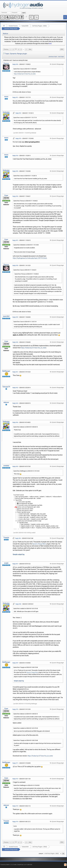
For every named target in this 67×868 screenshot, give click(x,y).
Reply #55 (15, 171)
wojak (6, 563)
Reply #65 (15, 466)
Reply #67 (15, 564)
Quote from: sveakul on (26, 609)
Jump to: (41, 853)
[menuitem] (6, 49)
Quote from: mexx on (25, 118)
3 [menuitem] (16, 49)
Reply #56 (15, 196)
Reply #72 (15, 779)
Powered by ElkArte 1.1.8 (6, 865)
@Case (15, 542)
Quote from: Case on (25, 69)
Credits (15, 865)
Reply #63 (15, 403)
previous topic (53, 57)
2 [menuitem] (13, 49)
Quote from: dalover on (26, 427)
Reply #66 (18, 538)
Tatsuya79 (6, 387)
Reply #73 (15, 806)
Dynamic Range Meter (39, 544)
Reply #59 (15, 317)
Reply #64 (15, 422)
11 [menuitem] (26, 49)
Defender (6, 112)
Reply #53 (18, 138)
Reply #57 (15, 240)
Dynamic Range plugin (11, 29)
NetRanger (6, 371)
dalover (6, 402)
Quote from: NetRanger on (26, 471)
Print (62, 49)
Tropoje (6, 538)
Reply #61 (15, 372)
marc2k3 (6, 316)
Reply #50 (15, 64)
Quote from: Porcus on (25, 201)
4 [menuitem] (19, 49)
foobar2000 (25, 26)
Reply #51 (15, 97)
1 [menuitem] (11, 49)
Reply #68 (18, 604)
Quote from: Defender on (26, 245)
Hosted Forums (13, 26)
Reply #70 (15, 709)
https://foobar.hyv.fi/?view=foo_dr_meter (25, 74)
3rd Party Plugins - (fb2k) (39, 26)
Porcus (6, 63)
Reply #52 (18, 113)
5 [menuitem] (21, 49)
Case (6, 195)
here (50, 44)
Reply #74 (15, 822)
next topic (61, 57)
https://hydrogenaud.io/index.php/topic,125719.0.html (30, 258)
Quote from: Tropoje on (26, 667)
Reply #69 (15, 663)
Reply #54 (15, 156)
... (23, 49)
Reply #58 (15, 265)
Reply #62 (15, 388)
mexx (6, 97)
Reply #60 (15, 342)
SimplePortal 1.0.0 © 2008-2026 (25, 865)
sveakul (6, 466)
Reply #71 (15, 763)
